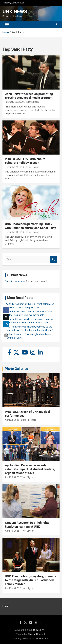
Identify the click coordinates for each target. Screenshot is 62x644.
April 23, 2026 (12, 477)
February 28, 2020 (14, 102)
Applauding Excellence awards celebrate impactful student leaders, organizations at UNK (30, 469)
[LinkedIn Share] (6, 324)
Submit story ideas (15, 281)
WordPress (42, 639)
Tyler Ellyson (32, 102)
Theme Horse (35, 634)
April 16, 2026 (12, 531)
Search (54, 259)
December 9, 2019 (14, 167)
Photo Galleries (16, 369)
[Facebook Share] (6, 310)
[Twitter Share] (6, 317)
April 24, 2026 (12, 420)
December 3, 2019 (14, 232)
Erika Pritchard (29, 420)
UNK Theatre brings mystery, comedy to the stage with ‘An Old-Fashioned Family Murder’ (30, 580)
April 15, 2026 (12, 588)
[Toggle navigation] (7, 25)
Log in (6, 606)
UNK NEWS (15, 11)
